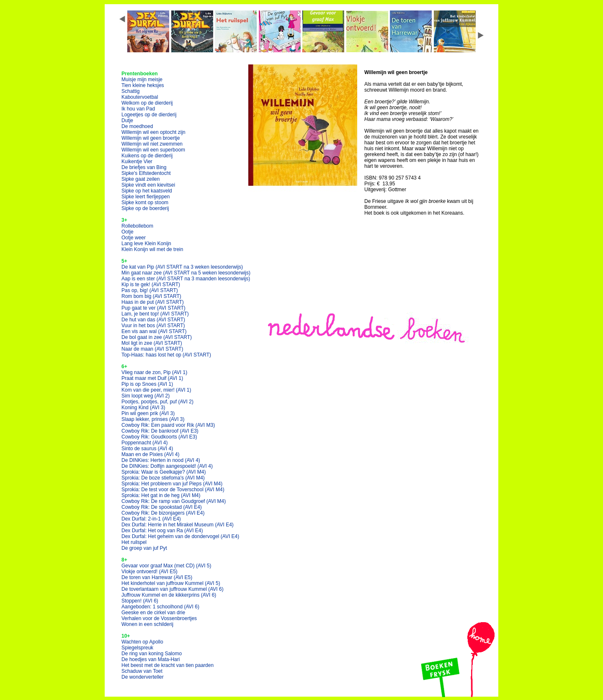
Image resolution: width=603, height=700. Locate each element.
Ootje (128, 232)
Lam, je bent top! (155, 314)
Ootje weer (134, 238)
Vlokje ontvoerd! (149, 572)
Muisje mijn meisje (142, 79)
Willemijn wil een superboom (153, 150)
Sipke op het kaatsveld (147, 191)
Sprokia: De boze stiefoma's (163, 478)
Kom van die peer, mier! (156, 390)
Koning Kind (143, 408)
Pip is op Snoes (147, 384)
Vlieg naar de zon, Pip (154, 372)
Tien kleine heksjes (143, 85)
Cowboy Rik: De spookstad (162, 507)
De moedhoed (137, 126)
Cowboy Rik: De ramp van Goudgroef (174, 501)
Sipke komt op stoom (145, 203)
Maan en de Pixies (151, 454)
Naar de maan (152, 349)
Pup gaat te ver (153, 308)
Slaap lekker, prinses (153, 419)
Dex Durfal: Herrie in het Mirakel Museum (178, 525)
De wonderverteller (143, 677)
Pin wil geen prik (148, 413)
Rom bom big (151, 296)
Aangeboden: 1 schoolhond (160, 607)
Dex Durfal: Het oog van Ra (162, 531)
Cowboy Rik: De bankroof (160, 431)
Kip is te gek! (151, 285)
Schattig (130, 91)
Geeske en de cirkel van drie (153, 613)
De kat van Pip (182, 267)
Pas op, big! (150, 290)
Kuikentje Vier (137, 162)
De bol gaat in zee (157, 337)
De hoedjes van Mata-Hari (151, 659)
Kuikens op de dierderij (147, 156)
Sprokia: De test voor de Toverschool (173, 490)
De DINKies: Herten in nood (161, 460)
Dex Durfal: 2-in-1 (151, 519)
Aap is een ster (186, 279)
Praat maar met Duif (152, 378)
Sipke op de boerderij (145, 208)
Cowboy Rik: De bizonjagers (163, 513)
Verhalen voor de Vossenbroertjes (159, 618)
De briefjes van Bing (144, 167)
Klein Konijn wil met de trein (152, 249)
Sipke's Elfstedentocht (146, 173)
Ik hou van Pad (138, 109)
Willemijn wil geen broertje (151, 138)
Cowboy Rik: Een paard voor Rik (168, 425)
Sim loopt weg (146, 396)
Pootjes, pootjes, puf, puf (157, 402)
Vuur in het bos (153, 326)
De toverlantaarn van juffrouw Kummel (173, 589)
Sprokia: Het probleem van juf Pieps (172, 484)
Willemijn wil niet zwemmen (152, 144)
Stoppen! (140, 601)
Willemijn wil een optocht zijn (153, 132)
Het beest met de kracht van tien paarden (167, 665)
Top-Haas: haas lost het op (166, 355)
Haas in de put (153, 302)
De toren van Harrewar (157, 577)
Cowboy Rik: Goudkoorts (159, 437)
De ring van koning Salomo (152, 654)
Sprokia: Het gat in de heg (161, 495)
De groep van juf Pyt (144, 548)
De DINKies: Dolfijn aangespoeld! (167, 466)
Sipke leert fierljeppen (146, 197)
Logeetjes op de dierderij (149, 115)
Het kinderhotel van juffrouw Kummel (171, 583)
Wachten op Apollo (142, 642)
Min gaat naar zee (186, 273)
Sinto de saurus (147, 449)
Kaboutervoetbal (140, 97)
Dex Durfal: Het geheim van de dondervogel (180, 536)
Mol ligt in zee (152, 343)
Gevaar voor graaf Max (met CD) (166, 566)
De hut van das (153, 320)
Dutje (127, 121)
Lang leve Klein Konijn (146, 244)
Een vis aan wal (154, 331)
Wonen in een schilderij (147, 624)
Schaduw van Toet (142, 671)
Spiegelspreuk (137, 648)
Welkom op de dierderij (147, 103)
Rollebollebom (137, 226)
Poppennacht (145, 443)
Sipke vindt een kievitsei (148, 185)
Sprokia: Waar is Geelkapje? (164, 472)
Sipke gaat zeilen (140, 179)
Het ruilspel (134, 542)
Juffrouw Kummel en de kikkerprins (169, 595)
